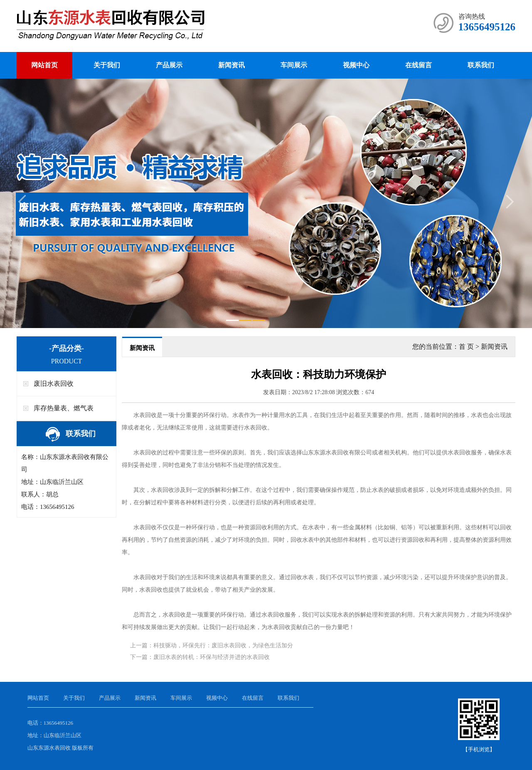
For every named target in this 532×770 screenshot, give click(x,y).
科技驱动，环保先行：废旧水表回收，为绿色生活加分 (223, 645)
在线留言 (419, 65)
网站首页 (44, 65)
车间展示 (294, 65)
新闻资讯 (232, 65)
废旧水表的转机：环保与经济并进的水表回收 (212, 657)
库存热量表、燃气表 (64, 408)
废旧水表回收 (54, 384)
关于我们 (107, 65)
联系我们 (481, 65)
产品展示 (169, 65)
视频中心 (356, 65)
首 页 (466, 347)
